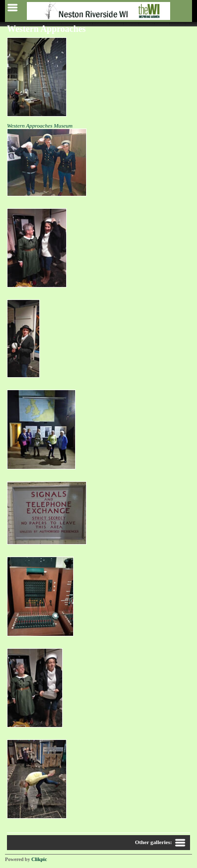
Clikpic (39, 859)
